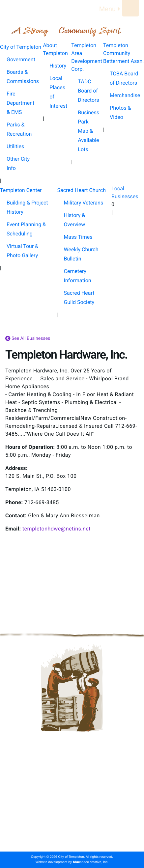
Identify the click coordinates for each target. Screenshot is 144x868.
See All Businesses (28, 339)
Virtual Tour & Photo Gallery (22, 251)
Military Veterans (84, 203)
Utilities (15, 146)
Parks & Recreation (19, 129)
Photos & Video (120, 112)
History (58, 66)
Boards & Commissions (23, 77)
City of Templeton (72, 771)
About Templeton (72, 781)
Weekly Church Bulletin (81, 254)
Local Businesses (72, 834)
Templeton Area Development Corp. (72, 792)
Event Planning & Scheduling (26, 229)
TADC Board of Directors (88, 91)
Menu (111, 9)
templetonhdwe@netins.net (57, 529)
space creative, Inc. (91, 862)
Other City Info (18, 163)
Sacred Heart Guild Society (79, 298)
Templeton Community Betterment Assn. (72, 802)
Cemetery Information (78, 276)
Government (21, 59)
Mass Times (78, 237)
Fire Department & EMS (20, 103)
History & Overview (75, 220)
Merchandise (125, 95)
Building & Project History (27, 207)
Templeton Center (72, 813)
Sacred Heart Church (72, 823)
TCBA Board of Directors (124, 78)
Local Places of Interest (58, 92)
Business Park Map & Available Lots (88, 131)
